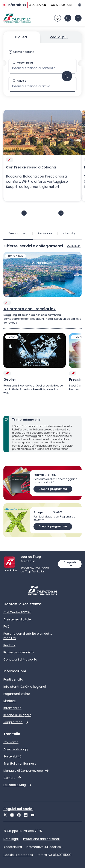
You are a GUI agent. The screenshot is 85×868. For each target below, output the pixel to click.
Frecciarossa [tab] (18, 233)
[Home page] (17, 18)
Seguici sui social (18, 809)
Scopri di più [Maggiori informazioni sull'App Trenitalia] (70, 564)
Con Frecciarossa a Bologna (31, 167)
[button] (42, 75)
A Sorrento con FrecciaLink (30, 309)
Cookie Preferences (18, 855)
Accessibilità (13, 847)
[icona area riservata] (58, 18)
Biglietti (22, 37)
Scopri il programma (53, 489)
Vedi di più (59, 37)
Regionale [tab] (45, 233)
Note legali (11, 839)
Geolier (10, 380)
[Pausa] (79, 5)
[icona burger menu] (78, 18)
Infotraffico (17, 5)
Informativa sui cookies (43, 847)
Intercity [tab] (69, 233)
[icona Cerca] (68, 18)
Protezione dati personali (42, 839)
